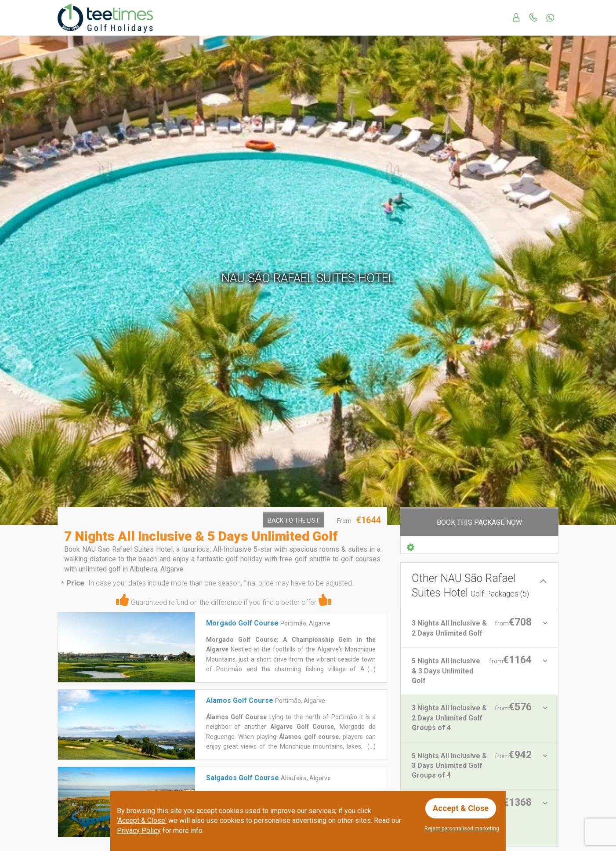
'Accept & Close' (142, 820)
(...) (371, 669)
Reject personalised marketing (462, 829)
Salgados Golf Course (243, 778)
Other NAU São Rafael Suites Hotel (470, 586)
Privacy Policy (139, 831)
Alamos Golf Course (240, 700)
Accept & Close (461, 808)
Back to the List (294, 520)
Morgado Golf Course (242, 623)
